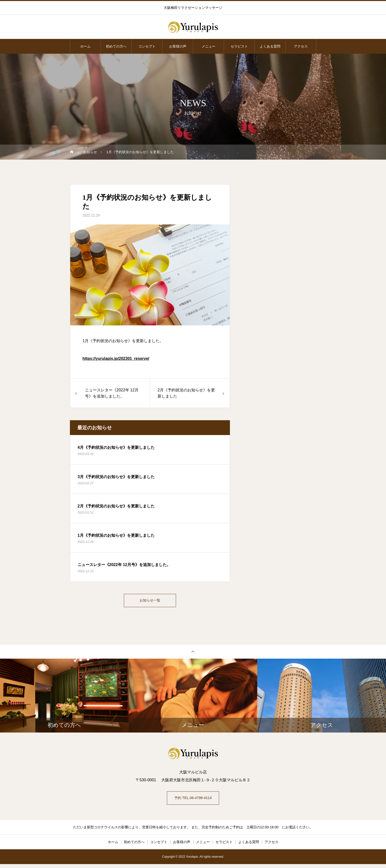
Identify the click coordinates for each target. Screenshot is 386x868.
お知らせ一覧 (150, 601)
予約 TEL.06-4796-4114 (193, 801)
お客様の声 (178, 46)
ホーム (85, 46)
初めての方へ (116, 46)
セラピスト (239, 46)
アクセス (301, 46)
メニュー (209, 46)
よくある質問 (270, 46)
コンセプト (147, 46)
